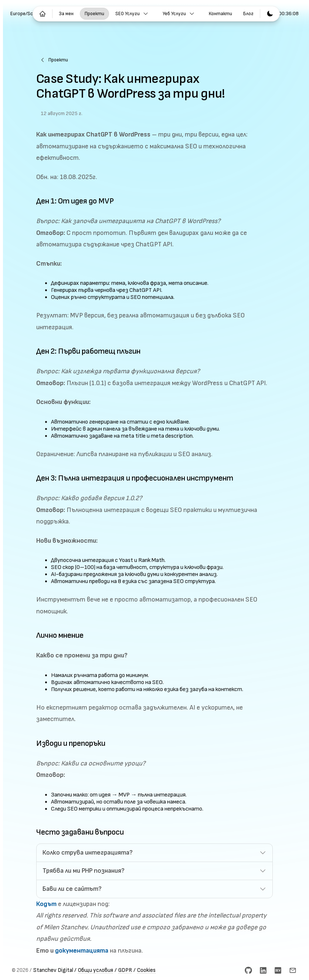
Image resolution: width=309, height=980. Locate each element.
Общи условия (96, 970)
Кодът (46, 904)
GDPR (125, 970)
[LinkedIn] (263, 970)
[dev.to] (278, 970)
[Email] (293, 970)
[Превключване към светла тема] (270, 14)
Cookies (146, 970)
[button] (154, 853)
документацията (82, 951)
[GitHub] (248, 970)
